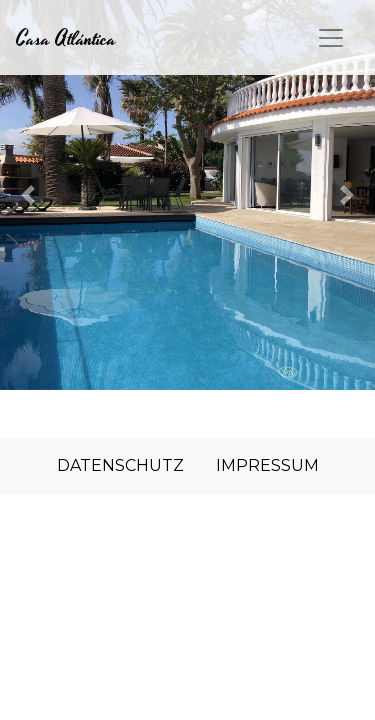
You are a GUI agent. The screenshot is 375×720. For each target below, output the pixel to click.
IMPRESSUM (267, 465)
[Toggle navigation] (331, 38)
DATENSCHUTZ (120, 465)
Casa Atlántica (66, 39)
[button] (28, 195)
